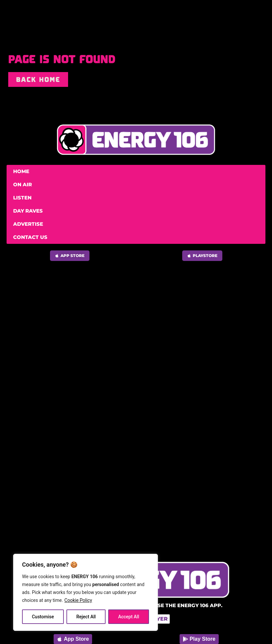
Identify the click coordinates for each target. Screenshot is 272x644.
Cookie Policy (78, 600)
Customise (43, 617)
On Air (23, 184)
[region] (86, 592)
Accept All (129, 617)
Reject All (86, 617)
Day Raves (28, 211)
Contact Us (30, 237)
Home (21, 171)
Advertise (28, 224)
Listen (22, 198)
